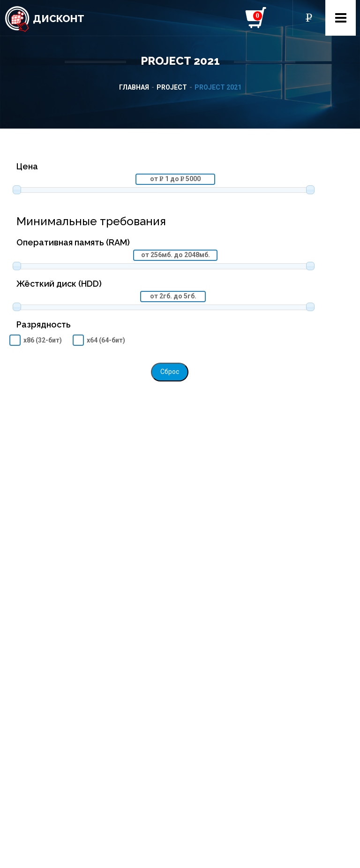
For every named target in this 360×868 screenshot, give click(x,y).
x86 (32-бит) (43, 340)
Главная (134, 87)
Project (172, 87)
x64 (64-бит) (106, 340)
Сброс (170, 372)
